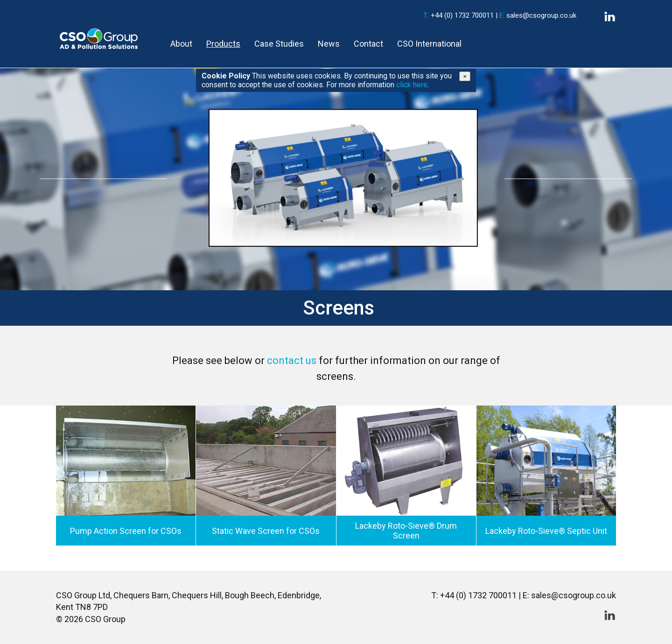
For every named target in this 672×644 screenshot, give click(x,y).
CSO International (429, 44)
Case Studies (279, 44)
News (329, 44)
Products (223, 44)
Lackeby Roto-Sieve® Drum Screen (406, 531)
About (181, 44)
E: (502, 15)
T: (426, 15)
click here (412, 85)
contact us (292, 360)
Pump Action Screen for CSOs (126, 530)
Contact (368, 44)
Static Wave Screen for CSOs (266, 530)
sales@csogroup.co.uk (541, 15)
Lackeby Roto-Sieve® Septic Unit (546, 530)
